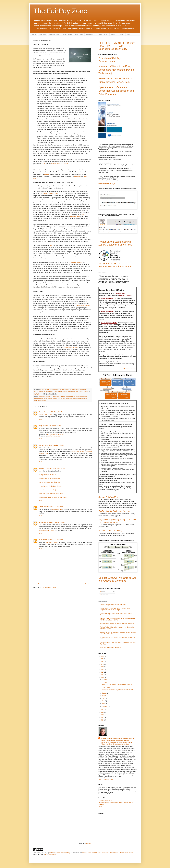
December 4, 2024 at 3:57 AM (56, 522)
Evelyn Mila (42, 522)
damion (41, 412)
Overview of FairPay (110, 58)
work (83, 214)
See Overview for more (129, 369)
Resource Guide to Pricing (110, 531)
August (104, 696)
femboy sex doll (57, 509)
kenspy (41, 507)
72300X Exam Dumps (46, 415)
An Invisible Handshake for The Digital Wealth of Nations (117, 623)
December (105, 680)
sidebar (47, 174)
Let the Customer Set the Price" (116, 245)
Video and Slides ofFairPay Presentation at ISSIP (115, 265)
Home (34, 34)
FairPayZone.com (51, 855)
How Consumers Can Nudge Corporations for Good (117, 690)
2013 (102, 712)
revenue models (39, 399)
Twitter (100, 806)
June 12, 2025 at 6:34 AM (55, 540)
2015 (102, 677)
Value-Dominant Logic (40, 401)
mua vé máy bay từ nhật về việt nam (50, 482)
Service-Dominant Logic (50, 194)
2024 (102, 656)
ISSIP (43, 164)
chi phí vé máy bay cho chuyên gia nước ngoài (53, 497)
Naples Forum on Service (59, 164)
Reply (41, 420)
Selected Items (54, 34)
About (129, 34)
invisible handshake (75, 262)
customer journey (56, 397)
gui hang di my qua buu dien (56, 434)
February (105, 706)
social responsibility (71, 399)
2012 (102, 715)
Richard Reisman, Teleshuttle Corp (60, 853)
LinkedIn (101, 804)
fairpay (63, 397)
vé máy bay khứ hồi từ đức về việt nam (50, 486)
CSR (46, 397)
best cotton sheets (78, 452)
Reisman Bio (103, 34)
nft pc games (43, 540)
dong (40, 426)
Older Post (88, 584)
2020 (102, 664)
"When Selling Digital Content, (115, 242)
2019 (102, 667)
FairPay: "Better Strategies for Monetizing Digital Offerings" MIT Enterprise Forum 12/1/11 (118, 619)
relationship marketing (82, 397)
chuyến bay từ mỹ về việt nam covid (49, 479)
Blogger (89, 844)
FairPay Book (91, 34)
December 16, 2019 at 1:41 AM (52, 426)
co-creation (42, 397)
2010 (102, 720)
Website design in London (47, 531)
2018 (102, 670)
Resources (79, 34)
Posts (102, 592)
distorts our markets (83, 306)
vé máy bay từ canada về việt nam (49, 490)
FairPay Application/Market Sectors (114, 511)
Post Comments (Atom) (49, 587)
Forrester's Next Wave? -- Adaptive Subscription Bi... (117, 685)
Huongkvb (42, 468)
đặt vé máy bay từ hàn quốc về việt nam (51, 494)
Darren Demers (44, 445)
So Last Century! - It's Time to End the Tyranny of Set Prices (117, 579)
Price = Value (106, 687)
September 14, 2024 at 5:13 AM (53, 507)
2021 (102, 662)
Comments (104, 595)
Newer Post (37, 584)
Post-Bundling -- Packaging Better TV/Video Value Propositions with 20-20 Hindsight (115, 609)
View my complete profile (106, 779)
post (51, 245)
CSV (50, 397)
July (104, 698)
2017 (102, 672)
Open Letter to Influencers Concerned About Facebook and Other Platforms (116, 91)
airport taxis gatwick (52, 542)
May (104, 701)
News (113, 34)
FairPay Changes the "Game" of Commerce (113, 605)
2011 (102, 717)
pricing (73, 397)
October (105, 693)
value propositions (82, 399)
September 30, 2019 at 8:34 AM (54, 412)
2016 (102, 675)
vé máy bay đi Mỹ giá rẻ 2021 (48, 475)
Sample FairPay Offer (108, 497)
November (105, 682)
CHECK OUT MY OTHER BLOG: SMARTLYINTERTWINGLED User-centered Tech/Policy (117, 46)
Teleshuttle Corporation (105, 801)
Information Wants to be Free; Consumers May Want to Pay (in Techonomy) (116, 70)
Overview (42, 34)
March (104, 704)
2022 (102, 659)
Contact (121, 34)
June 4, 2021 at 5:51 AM (56, 445)
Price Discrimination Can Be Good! (111, 648)
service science (75, 216)
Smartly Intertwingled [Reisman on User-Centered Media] (116, 803)
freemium (68, 397)
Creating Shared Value (71, 347)
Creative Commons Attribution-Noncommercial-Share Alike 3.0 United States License (108, 853)
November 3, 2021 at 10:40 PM (55, 468)
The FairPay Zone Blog (40, 853)
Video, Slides (67, 34)
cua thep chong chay (54, 436)
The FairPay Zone (60, 11)
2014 (102, 710)
